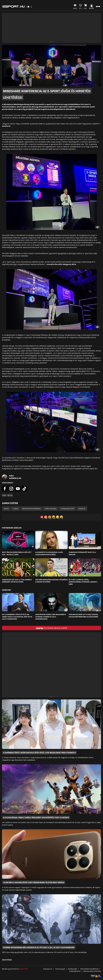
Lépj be (40, 628)
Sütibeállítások (75, 971)
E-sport (16, 509)
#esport (4, 495)
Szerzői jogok (60, 969)
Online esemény (51, 509)
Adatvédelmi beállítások (89, 969)
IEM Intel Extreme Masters (31, 509)
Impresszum (48, 969)
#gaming (10, 495)
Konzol (6, 509)
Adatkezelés (73, 969)
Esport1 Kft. (24, 969)
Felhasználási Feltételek (92, 971)
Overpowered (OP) (67, 509)
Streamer (82, 509)
